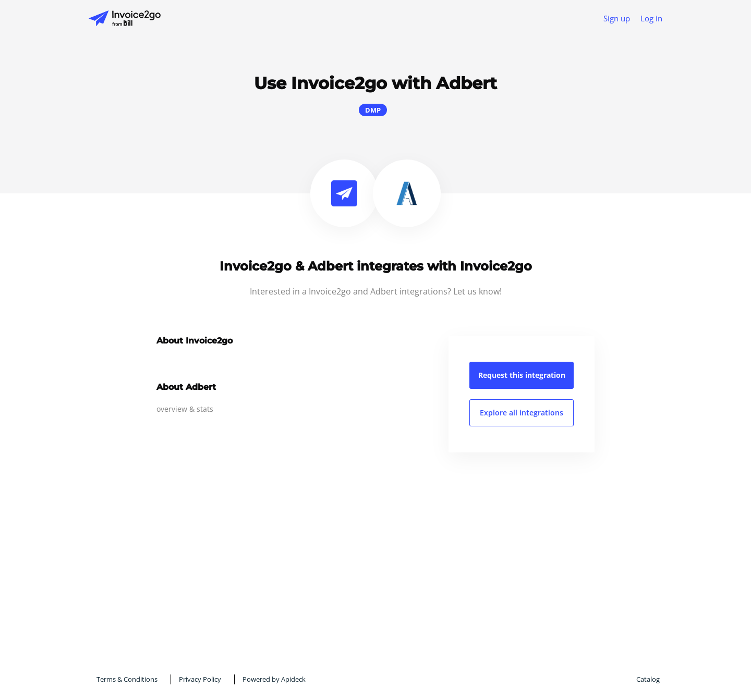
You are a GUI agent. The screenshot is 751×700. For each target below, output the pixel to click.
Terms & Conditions (127, 679)
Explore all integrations (522, 413)
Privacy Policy (200, 679)
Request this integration (522, 375)
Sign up (617, 18)
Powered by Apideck (274, 679)
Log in (651, 18)
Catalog (648, 679)
